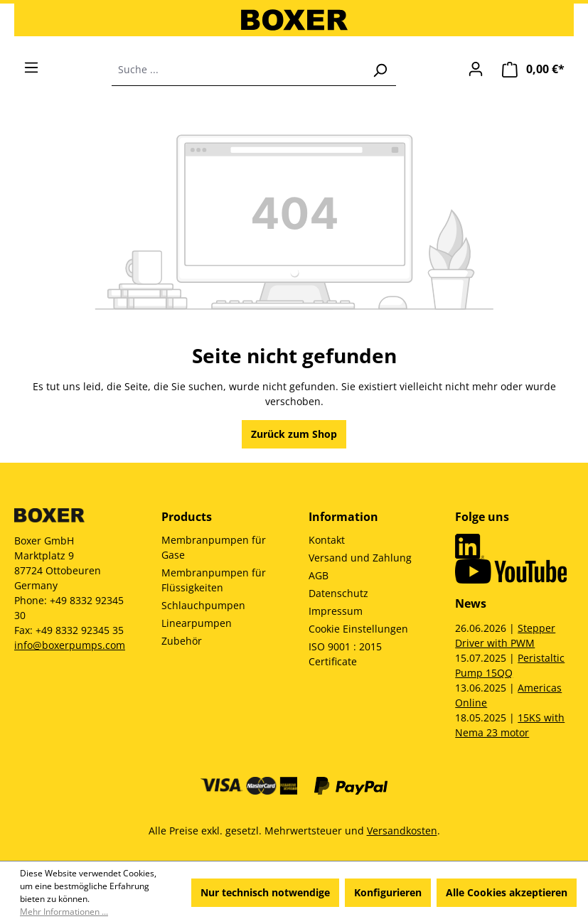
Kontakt (327, 540)
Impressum (336, 611)
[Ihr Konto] (476, 69)
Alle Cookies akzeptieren (507, 892)
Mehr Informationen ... (64, 912)
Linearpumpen (197, 623)
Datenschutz (338, 593)
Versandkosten (402, 831)
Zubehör (182, 641)
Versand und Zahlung (360, 558)
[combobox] (238, 70)
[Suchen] (380, 70)
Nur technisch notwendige (265, 892)
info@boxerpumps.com (70, 645)
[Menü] (31, 68)
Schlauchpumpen (203, 605)
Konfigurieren (388, 892)
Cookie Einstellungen (358, 629)
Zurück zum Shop (294, 434)
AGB (319, 575)
